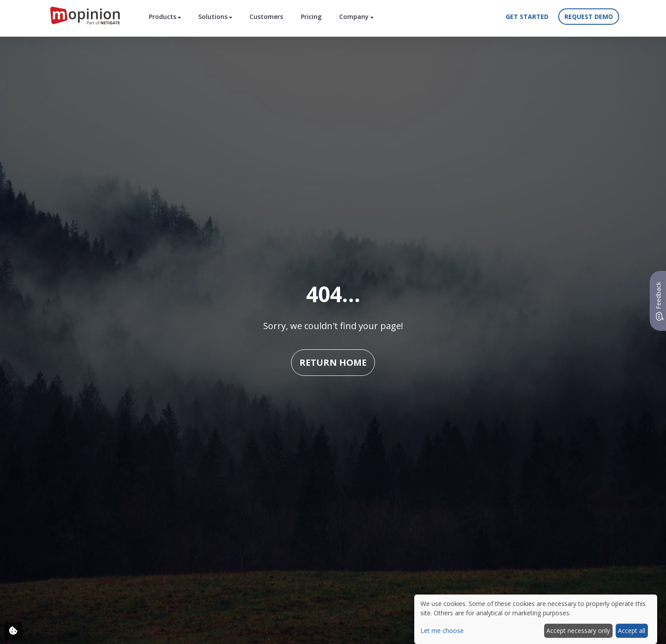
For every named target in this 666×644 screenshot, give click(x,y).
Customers (266, 17)
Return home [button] (333, 362)
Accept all (632, 631)
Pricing (311, 17)
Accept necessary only (578, 631)
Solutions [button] (215, 17)
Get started (527, 17)
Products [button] (165, 17)
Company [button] (356, 17)
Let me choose (442, 631)
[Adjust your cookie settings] (13, 631)
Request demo (589, 17)
